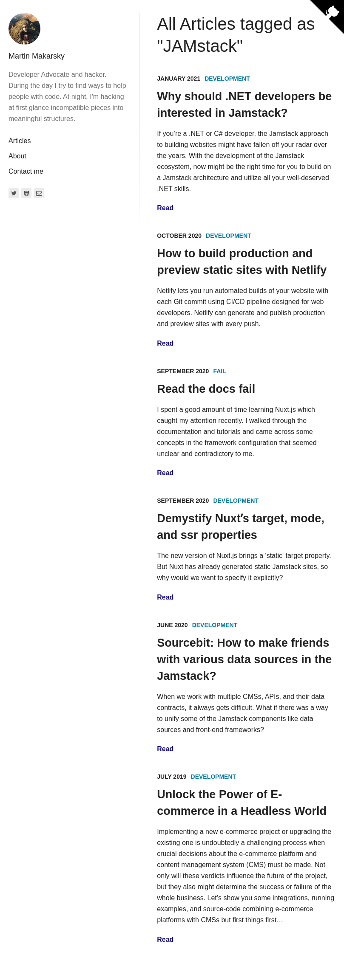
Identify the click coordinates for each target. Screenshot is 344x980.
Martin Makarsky (37, 56)
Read (165, 208)
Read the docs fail (206, 389)
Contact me (26, 171)
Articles (20, 141)
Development (227, 79)
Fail (219, 371)
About (17, 156)
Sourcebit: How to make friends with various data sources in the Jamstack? (244, 659)
